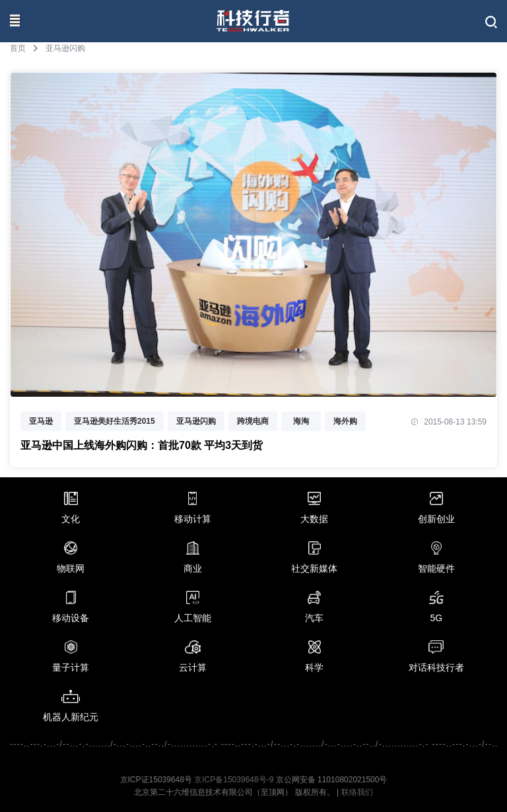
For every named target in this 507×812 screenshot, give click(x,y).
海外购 (345, 421)
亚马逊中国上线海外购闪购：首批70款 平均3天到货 (142, 445)
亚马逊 (41, 421)
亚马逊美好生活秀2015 (115, 421)
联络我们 (357, 792)
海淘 (301, 421)
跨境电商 (253, 421)
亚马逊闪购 (196, 421)
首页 (18, 48)
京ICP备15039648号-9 (234, 780)
